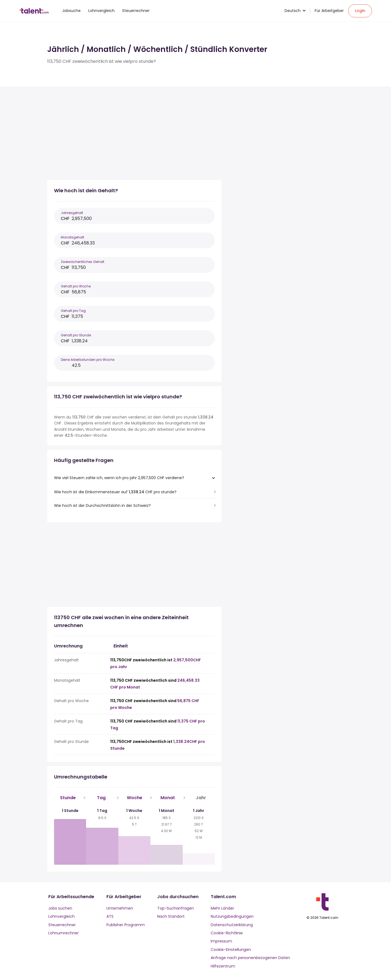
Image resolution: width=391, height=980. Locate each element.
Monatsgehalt (72, 237)
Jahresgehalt (72, 213)
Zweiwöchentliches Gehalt (83, 262)
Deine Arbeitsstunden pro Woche (88, 360)
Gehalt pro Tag (73, 311)
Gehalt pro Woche (76, 286)
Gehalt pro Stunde (76, 335)
